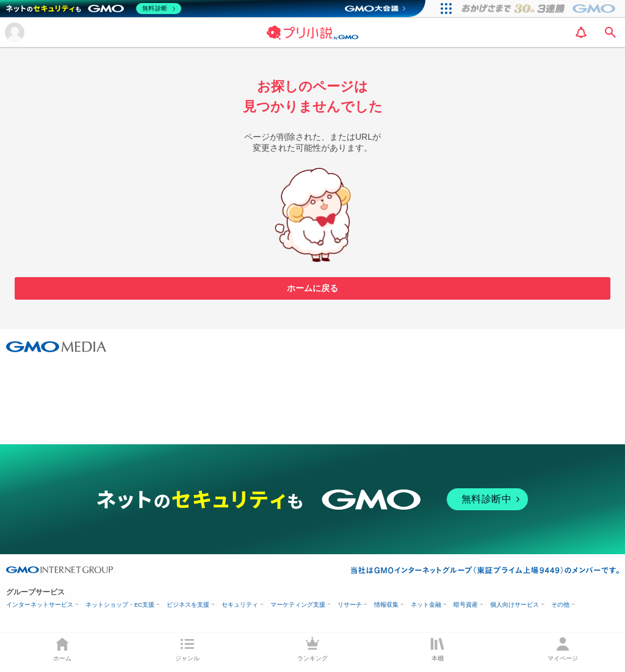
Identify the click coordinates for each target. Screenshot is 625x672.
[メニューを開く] (15, 32)
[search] (610, 32)
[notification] (581, 32)
